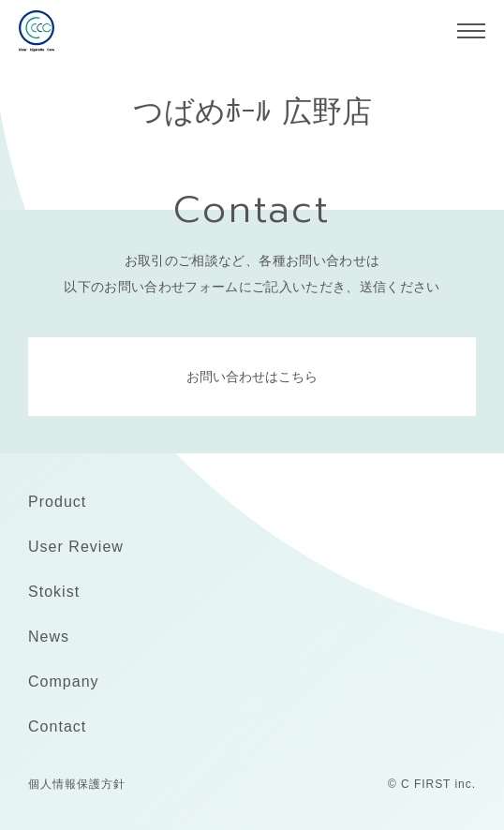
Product (57, 502)
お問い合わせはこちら (252, 377)
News (49, 637)
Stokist (54, 592)
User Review (76, 547)
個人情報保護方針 (77, 784)
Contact (57, 726)
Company (64, 682)
